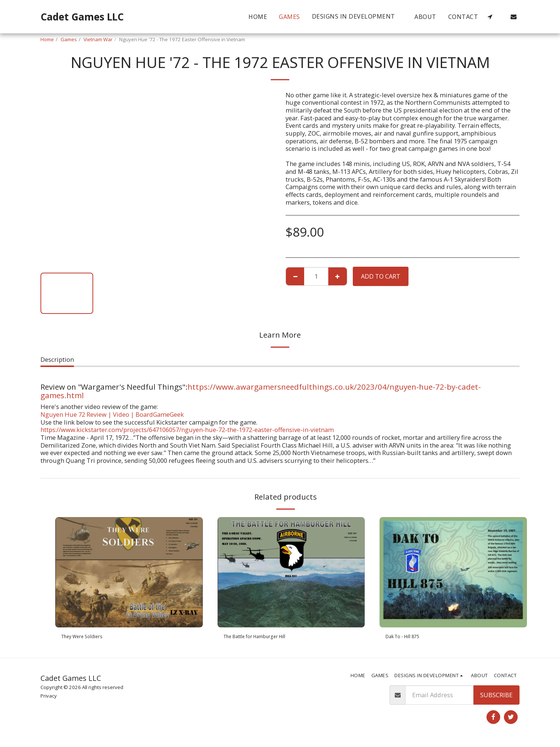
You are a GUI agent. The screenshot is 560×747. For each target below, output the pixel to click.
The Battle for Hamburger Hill (267, 638)
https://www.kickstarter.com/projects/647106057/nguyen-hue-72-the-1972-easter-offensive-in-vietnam (187, 430)
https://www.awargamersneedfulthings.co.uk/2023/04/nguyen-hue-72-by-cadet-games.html (261, 391)
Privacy (49, 698)
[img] (129, 572)
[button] (357, 17)
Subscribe (496, 697)
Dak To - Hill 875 (409, 638)
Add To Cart (381, 276)
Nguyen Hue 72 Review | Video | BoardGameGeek (112, 414)
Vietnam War (98, 39)
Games (69, 39)
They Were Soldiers (89, 638)
